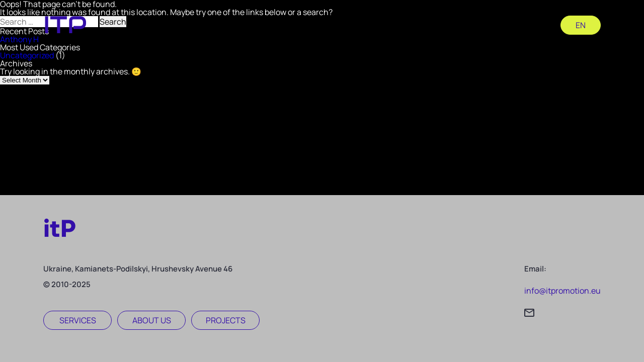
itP (60, 228)
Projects (226, 320)
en (581, 25)
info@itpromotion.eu (562, 291)
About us (152, 320)
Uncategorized (27, 55)
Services (78, 320)
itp (65, 25)
